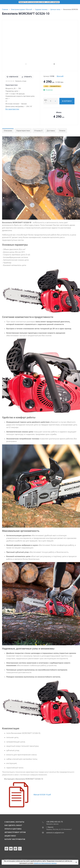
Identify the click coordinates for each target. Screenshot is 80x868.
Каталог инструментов (15, 839)
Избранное (12, 77)
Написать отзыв (21, 81)
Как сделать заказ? (13, 825)
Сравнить (27, 77)
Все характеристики (12, 109)
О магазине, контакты (14, 822)
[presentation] (26, 64)
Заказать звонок (52, 824)
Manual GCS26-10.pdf (42, 795)
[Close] (76, 862)
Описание (8, 131)
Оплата (62, 131)
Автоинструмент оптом (15, 832)
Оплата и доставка (13, 829)
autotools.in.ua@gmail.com (55, 833)
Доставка (51, 131)
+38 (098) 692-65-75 (55, 822)
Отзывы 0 (38, 131)
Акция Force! (10, 836)
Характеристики (23, 131)
